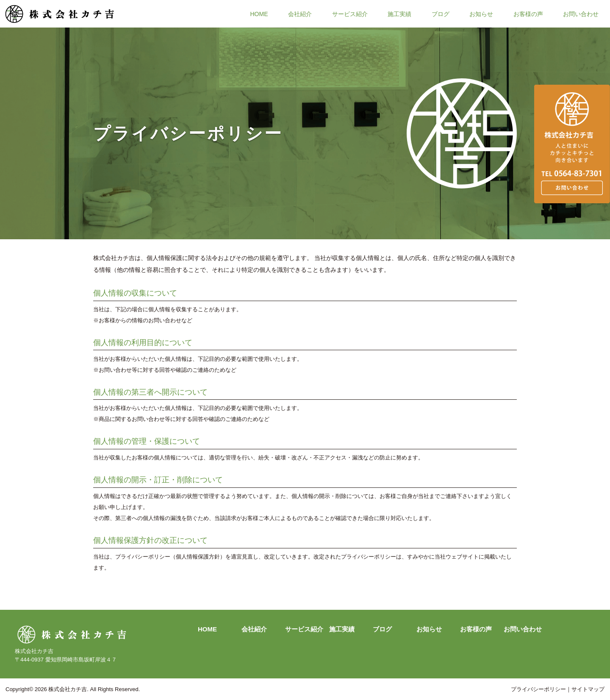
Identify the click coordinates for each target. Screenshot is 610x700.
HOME (259, 14)
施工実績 (399, 14)
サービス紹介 (350, 14)
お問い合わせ (581, 14)
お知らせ (481, 14)
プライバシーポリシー (538, 689)
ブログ (441, 14)
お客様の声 (528, 14)
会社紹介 (300, 14)
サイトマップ (588, 689)
